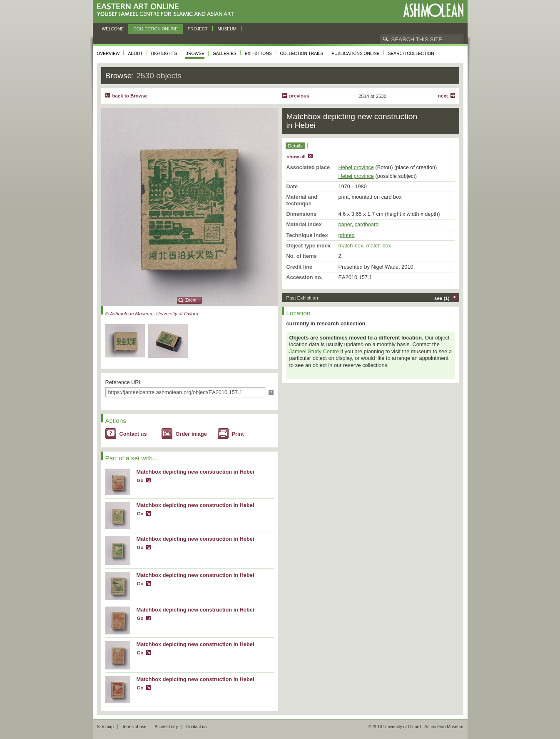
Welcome (113, 29)
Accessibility (166, 727)
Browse (195, 54)
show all (296, 157)
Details (295, 146)
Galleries (225, 54)
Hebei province (356, 167)
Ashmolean (433, 10)
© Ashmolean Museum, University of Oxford (152, 314)
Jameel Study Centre (314, 351)
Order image (191, 434)
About (135, 54)
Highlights (164, 54)
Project (198, 29)
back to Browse (130, 96)
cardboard (367, 224)
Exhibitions (258, 54)
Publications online (355, 54)
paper (345, 224)
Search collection (411, 54)
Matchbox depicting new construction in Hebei (195, 472)
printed (347, 235)
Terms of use (134, 727)
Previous (299, 96)
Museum (227, 29)
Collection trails (302, 54)
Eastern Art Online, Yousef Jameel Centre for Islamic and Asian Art (168, 10)
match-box (351, 246)
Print (238, 434)
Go (140, 480)
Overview (108, 54)
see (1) (442, 298)
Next (443, 96)
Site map (105, 727)
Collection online (155, 29)
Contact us (133, 434)
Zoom (191, 300)
